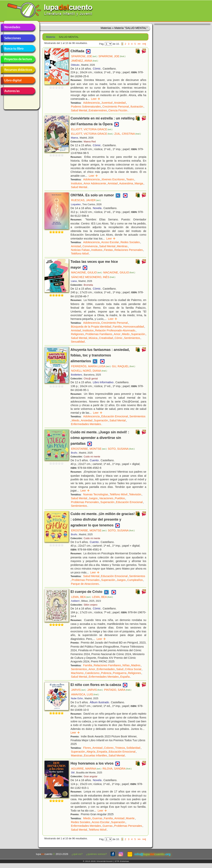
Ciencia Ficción (118, 110)
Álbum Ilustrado (99, 702)
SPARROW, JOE (84, 56)
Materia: (51, 37)
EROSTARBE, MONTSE (89, 449)
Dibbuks (75, 65)
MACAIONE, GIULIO (87, 272)
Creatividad (106, 338)
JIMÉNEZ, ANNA (85, 61)
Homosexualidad (133, 327)
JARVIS (79, 690)
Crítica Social (133, 669)
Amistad (113, 183)
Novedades (18, 28)
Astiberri (75, 601)
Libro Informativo (103, 382)
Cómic (97, 69)
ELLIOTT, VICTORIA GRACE (92, 129)
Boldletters (77, 375)
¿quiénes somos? (96, 854)
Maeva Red (90, 142)
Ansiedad (120, 103)
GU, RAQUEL (124, 366)
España (125, 677)
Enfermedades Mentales (86, 424)
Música (93, 338)
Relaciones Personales (129, 250)
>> (139, 44)
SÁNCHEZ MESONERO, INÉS (93, 277)
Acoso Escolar (110, 242)
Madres (136, 665)
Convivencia (90, 246)
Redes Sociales (130, 242)
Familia (117, 327)
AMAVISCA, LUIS (85, 694)
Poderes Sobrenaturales (86, 107)
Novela (97, 208)
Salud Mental (79, 110)
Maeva (74, 138)
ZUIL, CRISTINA (127, 134)
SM (73, 773)
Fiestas (108, 250)
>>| (144, 44)
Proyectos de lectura (18, 59)
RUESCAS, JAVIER (86, 200)
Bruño (74, 453)
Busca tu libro (18, 49)
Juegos (93, 498)
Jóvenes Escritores (113, 179)
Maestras (77, 755)
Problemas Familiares (99, 334)
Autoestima (126, 183)
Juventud (107, 103)
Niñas (126, 665)
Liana (74, 281)
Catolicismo (92, 673)
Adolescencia (92, 103)
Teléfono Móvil (80, 254)
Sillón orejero (90, 605)
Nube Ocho (77, 698)
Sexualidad (78, 342)
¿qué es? (77, 854)
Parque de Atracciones (85, 584)
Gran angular (90, 776)
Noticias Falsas (80, 250)
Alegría (91, 752)
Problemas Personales (85, 502)
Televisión (135, 494)
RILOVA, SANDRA (117, 769)
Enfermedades (106, 669)
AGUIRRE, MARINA (86, 769)
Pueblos (120, 498)
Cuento (94, 460)
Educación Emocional (114, 416)
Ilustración (137, 107)
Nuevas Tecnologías (96, 494)
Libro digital (18, 81)
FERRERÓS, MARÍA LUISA (91, 366)
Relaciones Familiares (107, 665)
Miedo (126, 334)
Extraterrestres (98, 110)
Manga (139, 183)
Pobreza (106, 673)
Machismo (77, 673)
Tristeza (120, 748)
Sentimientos (132, 338)
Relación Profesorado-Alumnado (115, 330)
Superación (138, 334)
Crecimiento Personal (116, 107)
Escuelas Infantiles (95, 755)
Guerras (97, 818)
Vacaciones (106, 498)
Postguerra (120, 673)
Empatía (102, 752)
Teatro (130, 179)
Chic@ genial (91, 379)
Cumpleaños (135, 580)
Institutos (77, 183)
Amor (117, 334)
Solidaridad (133, 748)
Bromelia (88, 285)
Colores (109, 748)
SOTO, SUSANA (121, 449)
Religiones (77, 334)
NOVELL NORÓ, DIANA (89, 371)
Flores (87, 748)
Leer (96, 99)
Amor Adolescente (95, 183)
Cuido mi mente (92, 457)
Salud (120, 669)
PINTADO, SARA (118, 690)
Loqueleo (76, 204)
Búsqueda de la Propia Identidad (91, 327)
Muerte (130, 818)
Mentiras (122, 246)
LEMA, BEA (81, 597)
